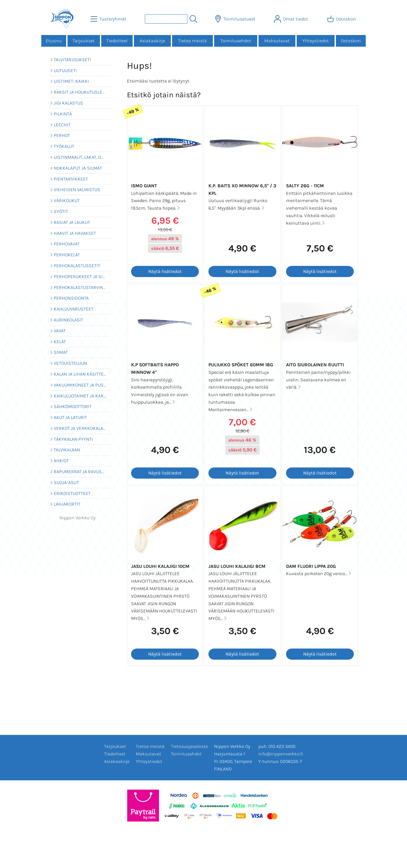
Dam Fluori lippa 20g (311, 566)
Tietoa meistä (192, 41)
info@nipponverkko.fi (281, 754)
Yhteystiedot (316, 41)
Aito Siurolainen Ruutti (315, 365)
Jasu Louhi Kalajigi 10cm (160, 566)
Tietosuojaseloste (189, 746)
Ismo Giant (144, 186)
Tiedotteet (117, 41)
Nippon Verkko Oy (77, 518)
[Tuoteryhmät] (109, 19)
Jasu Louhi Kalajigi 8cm (237, 566)
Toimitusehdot (236, 41)
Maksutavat (277, 41)
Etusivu (54, 41)
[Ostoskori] (342, 19)
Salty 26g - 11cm (305, 186)
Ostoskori (351, 41)
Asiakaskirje (152, 41)
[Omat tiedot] (292, 19)
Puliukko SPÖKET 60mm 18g (241, 365)
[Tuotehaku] (166, 19)
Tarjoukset (84, 41)
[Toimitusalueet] (236, 19)
